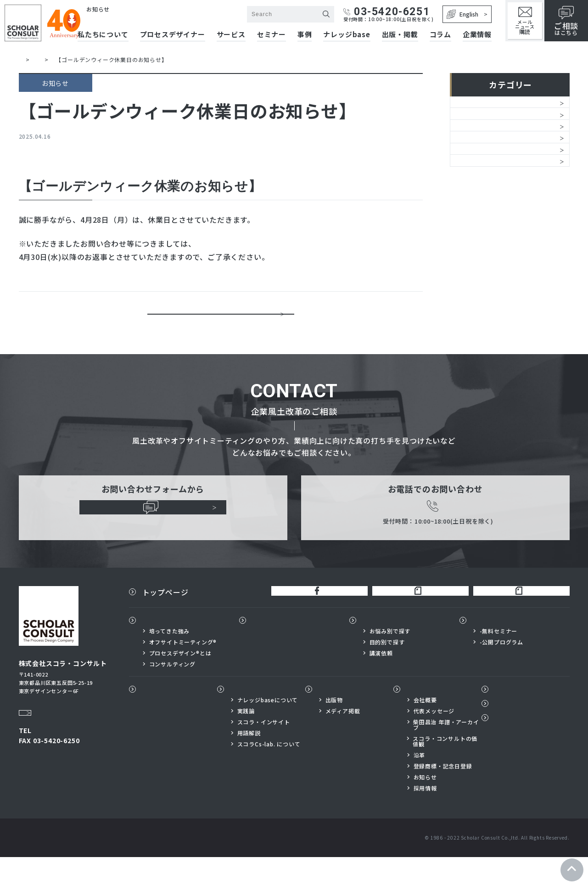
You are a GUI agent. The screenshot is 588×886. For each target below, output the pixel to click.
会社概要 (425, 729)
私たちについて (169, 649)
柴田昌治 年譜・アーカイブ (446, 754)
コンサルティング (172, 693)
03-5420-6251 (386, 12)
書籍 (465, 178)
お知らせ (473, 108)
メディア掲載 (343, 740)
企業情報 (477, 35)
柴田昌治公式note (412, 615)
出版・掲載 (400, 35)
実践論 (246, 740)
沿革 (420, 784)
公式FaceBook (311, 615)
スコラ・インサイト (264, 751)
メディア (472, 225)
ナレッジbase (347, 35)
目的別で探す (387, 671)
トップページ (165, 615)
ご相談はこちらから (153, 531)
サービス (231, 35)
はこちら (566, 21)
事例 (305, 35)
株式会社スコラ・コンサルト (133, 19)
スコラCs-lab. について (269, 773)
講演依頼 (381, 682)
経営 (465, 131)
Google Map (41, 728)
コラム (440, 35)
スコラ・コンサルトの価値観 (445, 770)
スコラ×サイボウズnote (518, 615)
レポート (473, 202)
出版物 (330, 718)
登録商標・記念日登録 (443, 795)
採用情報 (425, 817)
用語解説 (249, 762)
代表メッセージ (434, 740)
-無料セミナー (499, 660)
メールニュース (525, 21)
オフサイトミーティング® (183, 671)
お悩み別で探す (390, 660)
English (462, 14)
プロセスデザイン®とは (180, 682)
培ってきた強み (170, 660)
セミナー (272, 35)
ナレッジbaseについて (268, 729)
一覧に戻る (221, 319)
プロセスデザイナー (287, 649)
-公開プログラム (501, 671)
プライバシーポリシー (529, 751)
